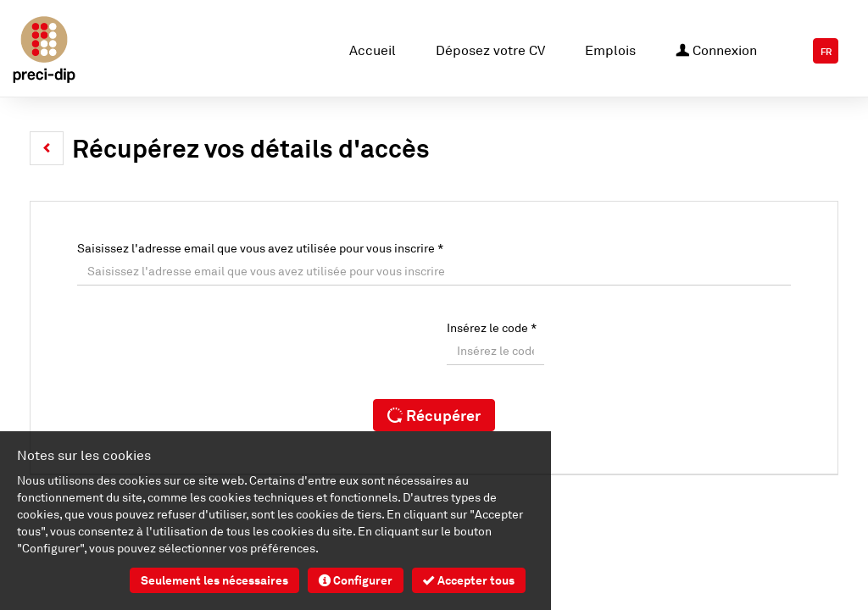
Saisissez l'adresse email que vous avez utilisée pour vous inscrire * (260, 248)
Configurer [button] (356, 580)
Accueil (373, 50)
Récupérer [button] (434, 415)
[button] (47, 148)
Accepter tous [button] (469, 580)
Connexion (716, 49)
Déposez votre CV (490, 50)
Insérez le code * (492, 327)
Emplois (610, 50)
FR (826, 52)
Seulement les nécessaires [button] (214, 580)
